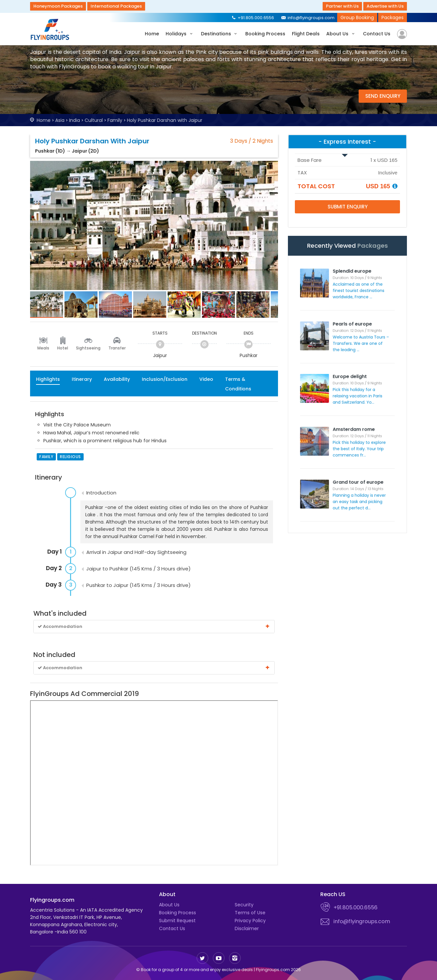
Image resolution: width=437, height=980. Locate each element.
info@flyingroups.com (308, 18)
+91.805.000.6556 (252, 18)
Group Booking (357, 18)
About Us (341, 34)
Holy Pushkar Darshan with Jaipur (165, 120)
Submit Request (177, 921)
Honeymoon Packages (58, 6)
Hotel (63, 348)
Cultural (94, 120)
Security (244, 905)
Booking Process (265, 34)
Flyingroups (52, 29)
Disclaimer (247, 928)
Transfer (117, 348)
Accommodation (154, 627)
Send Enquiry (383, 96)
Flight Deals (306, 34)
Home (152, 34)
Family (115, 120)
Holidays (180, 34)
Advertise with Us (385, 6)
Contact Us (377, 34)
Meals (43, 348)
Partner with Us (342, 6)
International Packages (116, 6)
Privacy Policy (250, 921)
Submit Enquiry (348, 207)
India (75, 120)
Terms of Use (250, 913)
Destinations (220, 34)
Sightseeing (88, 348)
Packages (393, 18)
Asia (60, 120)
